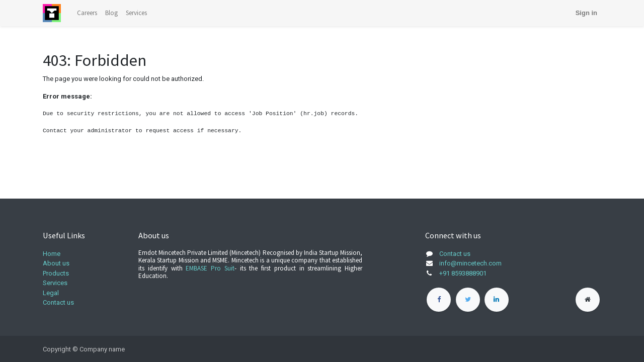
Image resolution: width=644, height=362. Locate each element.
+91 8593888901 (463, 273)
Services (55, 283)
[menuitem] (87, 13)
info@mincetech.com (470, 263)
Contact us (58, 302)
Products (56, 273)
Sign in (586, 13)
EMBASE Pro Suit (210, 268)
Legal (51, 293)
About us (56, 263)
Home (52, 254)
